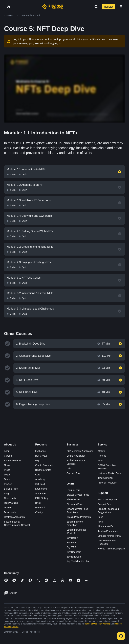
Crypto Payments (44, 465)
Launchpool (41, 489)
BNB (100, 460)
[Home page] (53, 7)
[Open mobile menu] (121, 7)
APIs (100, 522)
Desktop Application (14, 517)
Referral (102, 456)
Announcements (13, 460)
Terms (7, 479)
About (7, 451)
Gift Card (40, 484)
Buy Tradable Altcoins (78, 561)
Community (10, 498)
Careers (8, 456)
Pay (37, 460)
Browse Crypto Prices (78, 495)
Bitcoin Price (73, 499)
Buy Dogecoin (74, 552)
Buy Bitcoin (72, 538)
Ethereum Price (75, 504)
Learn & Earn (73, 490)
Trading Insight (105, 478)
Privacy (8, 484)
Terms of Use (91, 624)
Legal (7, 475)
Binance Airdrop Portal (109, 536)
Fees (100, 517)
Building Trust (11, 489)
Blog (6, 493)
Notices (8, 508)
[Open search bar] (95, 7)
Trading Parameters (108, 531)
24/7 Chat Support (107, 499)
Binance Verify (105, 526)
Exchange (40, 451)
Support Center (106, 504)
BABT (38, 503)
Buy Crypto (41, 456)
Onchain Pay (73, 473)
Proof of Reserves (107, 483)
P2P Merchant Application (80, 451)
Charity (39, 512)
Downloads (10, 512)
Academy (40, 479)
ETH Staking (42, 498)
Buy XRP (71, 547)
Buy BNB (71, 543)
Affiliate (102, 451)
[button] (121, 7)
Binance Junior (43, 470)
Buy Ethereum (74, 557)
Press (7, 470)
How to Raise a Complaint (111, 549)
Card (38, 475)
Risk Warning (11, 503)
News (7, 465)
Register (109, 7)
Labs (69, 469)
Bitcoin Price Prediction (79, 517)
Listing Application (76, 456)
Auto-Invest (41, 493)
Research (40, 508)
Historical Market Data (109, 473)
